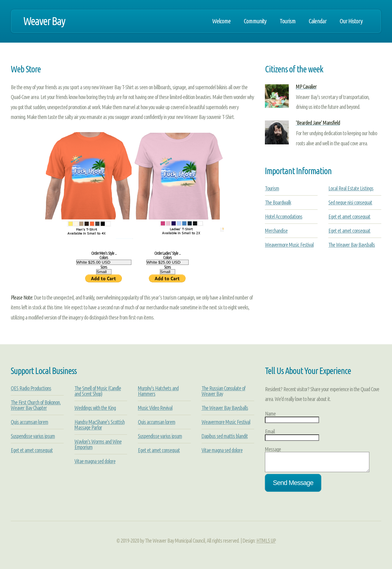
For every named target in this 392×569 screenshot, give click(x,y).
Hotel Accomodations (284, 216)
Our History (351, 21)
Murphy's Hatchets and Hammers (158, 391)
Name (270, 414)
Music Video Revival (155, 408)
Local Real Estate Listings (351, 188)
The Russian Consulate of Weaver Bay (223, 391)
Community (255, 21)
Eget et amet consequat (349, 216)
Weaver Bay (44, 21)
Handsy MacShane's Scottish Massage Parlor (100, 425)
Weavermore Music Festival (289, 245)
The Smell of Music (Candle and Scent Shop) (98, 391)
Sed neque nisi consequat (350, 202)
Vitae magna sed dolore (95, 461)
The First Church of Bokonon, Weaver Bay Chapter (36, 405)
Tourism (288, 21)
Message (273, 449)
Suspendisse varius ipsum (33, 436)
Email (270, 431)
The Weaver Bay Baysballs (352, 245)
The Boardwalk (278, 202)
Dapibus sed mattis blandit (225, 436)
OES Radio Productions (31, 388)
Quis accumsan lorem (29, 422)
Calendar (318, 21)
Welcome (221, 21)
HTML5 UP (266, 544)
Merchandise (276, 231)
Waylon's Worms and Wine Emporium (98, 444)
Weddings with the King (95, 408)
